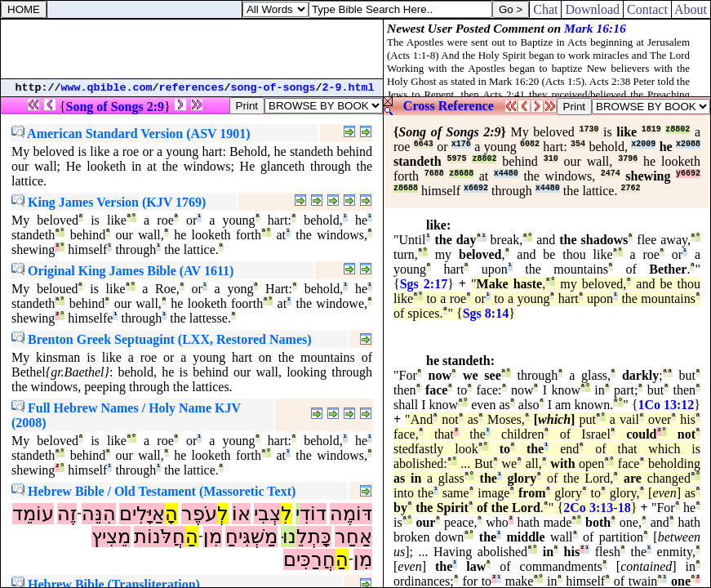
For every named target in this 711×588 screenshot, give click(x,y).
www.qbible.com (107, 88)
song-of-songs (273, 88)
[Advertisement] (192, 49)
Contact (647, 9)
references (192, 88)
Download (592, 9)
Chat (545, 9)
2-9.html (349, 88)
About (691, 9)
